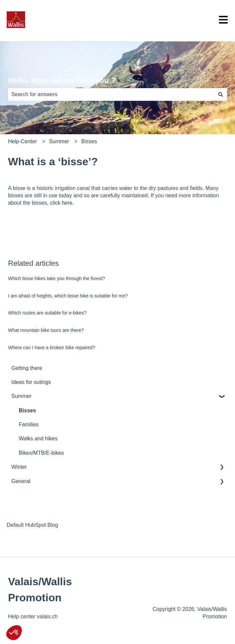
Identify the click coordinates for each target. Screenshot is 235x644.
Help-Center (22, 141)
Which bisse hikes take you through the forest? (56, 278)
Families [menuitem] (29, 424)
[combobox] (111, 94)
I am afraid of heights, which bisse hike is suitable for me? (68, 296)
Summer (59, 141)
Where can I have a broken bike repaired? (52, 348)
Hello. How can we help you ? (62, 80)
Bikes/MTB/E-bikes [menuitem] (41, 453)
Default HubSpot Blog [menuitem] (32, 525)
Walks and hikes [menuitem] (38, 439)
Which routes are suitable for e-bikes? (47, 313)
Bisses (89, 141)
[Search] (221, 94)
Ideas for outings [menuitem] (31, 382)
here (67, 203)
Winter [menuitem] (19, 467)
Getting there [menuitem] (27, 368)
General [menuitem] (21, 481)
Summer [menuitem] (21, 396)
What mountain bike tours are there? (46, 330)
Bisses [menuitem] (27, 410)
